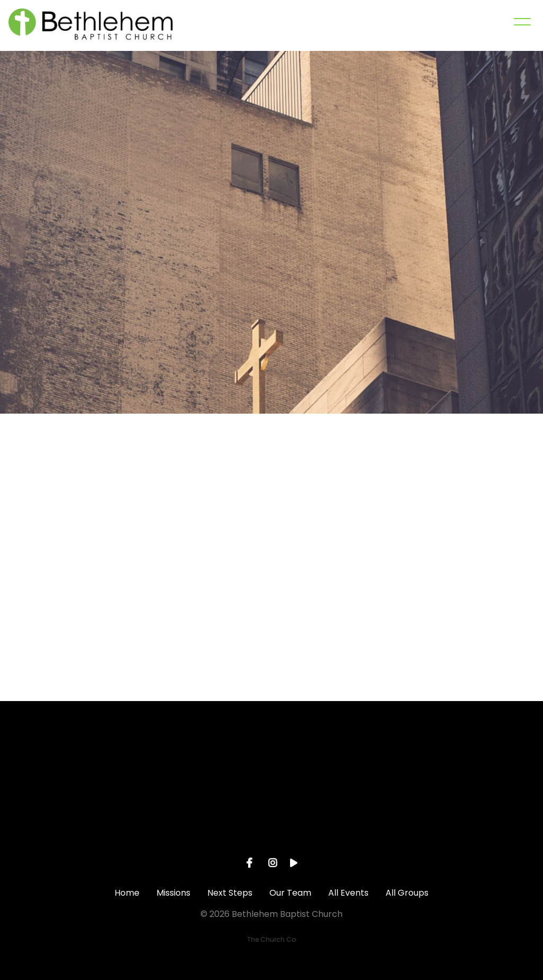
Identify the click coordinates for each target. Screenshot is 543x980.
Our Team (290, 893)
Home (127, 893)
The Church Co (271, 939)
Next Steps (230, 893)
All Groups (407, 893)
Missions (173, 893)
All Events (348, 893)
